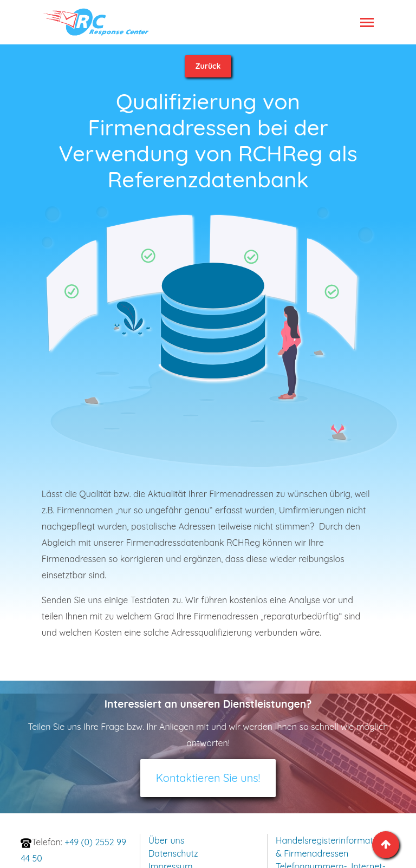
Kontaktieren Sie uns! (208, 778)
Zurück (208, 66)
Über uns (167, 840)
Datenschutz (173, 853)
